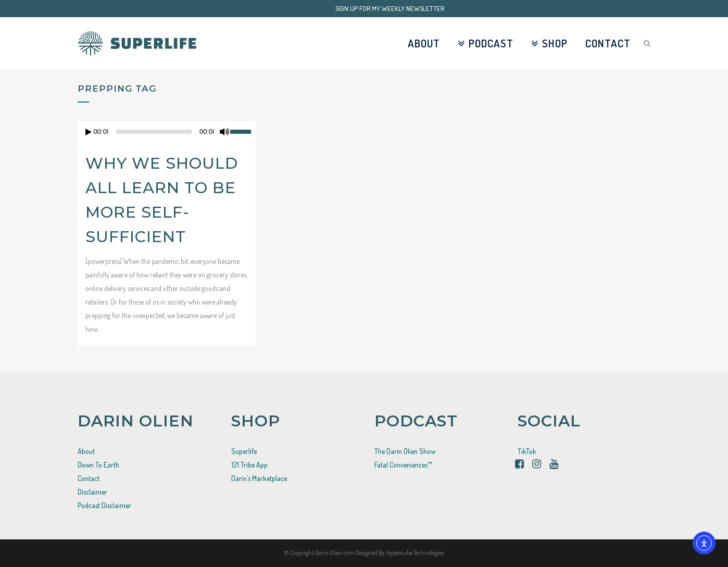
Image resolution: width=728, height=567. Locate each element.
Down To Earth (98, 465)
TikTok (527, 451)
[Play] (89, 132)
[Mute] (224, 132)
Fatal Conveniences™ (403, 465)
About (86, 451)
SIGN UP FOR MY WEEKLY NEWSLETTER (390, 8)
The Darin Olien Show (405, 451)
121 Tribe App (249, 465)
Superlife (244, 451)
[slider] (243, 131)
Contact (89, 478)
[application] (167, 132)
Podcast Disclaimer (104, 505)
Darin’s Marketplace (259, 478)
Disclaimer (92, 492)
